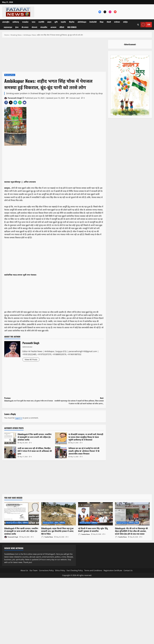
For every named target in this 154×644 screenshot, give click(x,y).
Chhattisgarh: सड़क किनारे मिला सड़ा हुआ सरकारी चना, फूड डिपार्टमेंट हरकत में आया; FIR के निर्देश (57, 531)
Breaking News (10, 75)
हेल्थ (17, 27)
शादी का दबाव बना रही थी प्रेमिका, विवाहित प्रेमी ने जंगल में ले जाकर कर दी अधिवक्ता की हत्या (10, 452)
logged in (19, 418)
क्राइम (49, 22)
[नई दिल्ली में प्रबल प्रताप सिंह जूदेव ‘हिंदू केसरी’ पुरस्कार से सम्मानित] (95, 514)
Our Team (34, 570)
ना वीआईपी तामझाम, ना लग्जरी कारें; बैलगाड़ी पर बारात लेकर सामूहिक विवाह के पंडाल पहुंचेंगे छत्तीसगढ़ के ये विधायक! (61, 438)
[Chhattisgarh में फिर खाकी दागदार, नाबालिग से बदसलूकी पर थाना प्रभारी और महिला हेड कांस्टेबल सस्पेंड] (22, 514)
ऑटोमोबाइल (82, 22)
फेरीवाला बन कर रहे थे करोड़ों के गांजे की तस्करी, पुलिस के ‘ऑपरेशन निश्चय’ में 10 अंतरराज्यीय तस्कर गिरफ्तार (61, 452)
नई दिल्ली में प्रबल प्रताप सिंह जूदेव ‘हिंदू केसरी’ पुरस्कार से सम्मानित (93, 530)
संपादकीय (44, 27)
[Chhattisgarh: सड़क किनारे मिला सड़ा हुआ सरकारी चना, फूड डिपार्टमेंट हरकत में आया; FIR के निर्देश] (59, 514)
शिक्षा (102, 22)
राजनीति (41, 22)
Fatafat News (47, 537)
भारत (33, 22)
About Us (24, 570)
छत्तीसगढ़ (16, 22)
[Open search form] (138, 25)
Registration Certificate (113, 570)
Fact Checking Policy (75, 570)
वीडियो (62, 27)
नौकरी (109, 22)
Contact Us (128, 570)
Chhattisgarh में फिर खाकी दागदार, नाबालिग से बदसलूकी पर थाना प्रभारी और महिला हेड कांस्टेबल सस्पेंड (10, 438)
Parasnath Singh (13, 98)
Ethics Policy (60, 570)
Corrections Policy (46, 570)
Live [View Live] (145, 25)
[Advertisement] (54, 56)
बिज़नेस (72, 22)
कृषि (56, 22)
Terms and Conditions (93, 570)
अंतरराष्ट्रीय (6, 22)
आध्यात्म (53, 27)
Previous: (29, 399)
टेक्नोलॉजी (93, 22)
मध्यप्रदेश (25, 22)
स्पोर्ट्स (125, 22)
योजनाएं (34, 27)
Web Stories (72, 27)
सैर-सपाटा (25, 27)
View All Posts (31, 359)
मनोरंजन (117, 22)
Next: (79, 401)
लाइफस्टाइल (8, 27)
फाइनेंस (63, 22)
